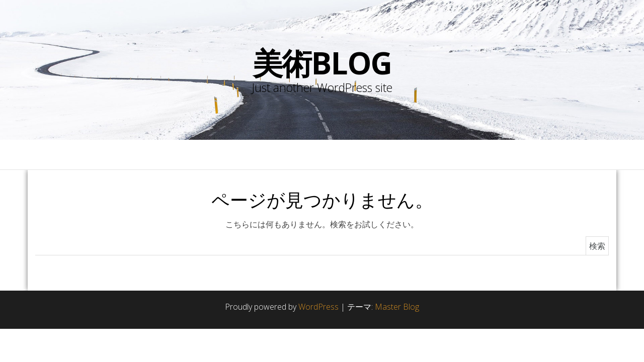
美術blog (322, 63)
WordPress (318, 307)
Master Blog (397, 307)
